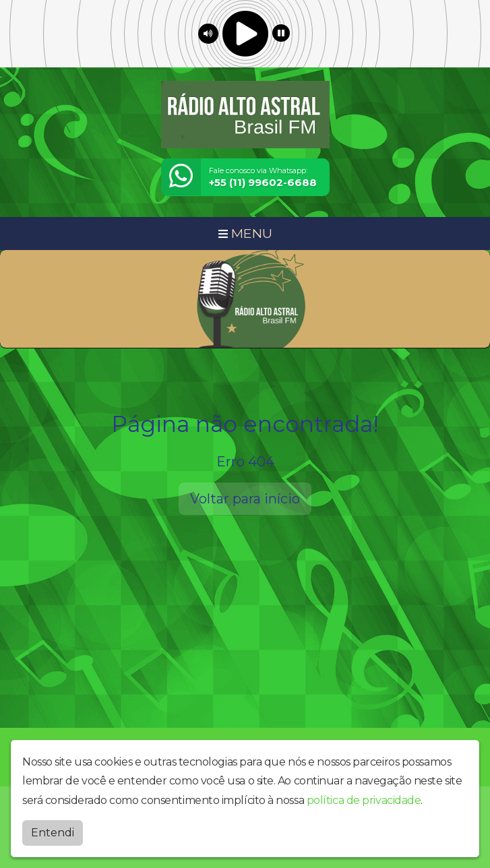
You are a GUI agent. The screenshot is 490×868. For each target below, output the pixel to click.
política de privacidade (364, 800)
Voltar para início (245, 499)
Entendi (53, 833)
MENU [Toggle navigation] (245, 233)
